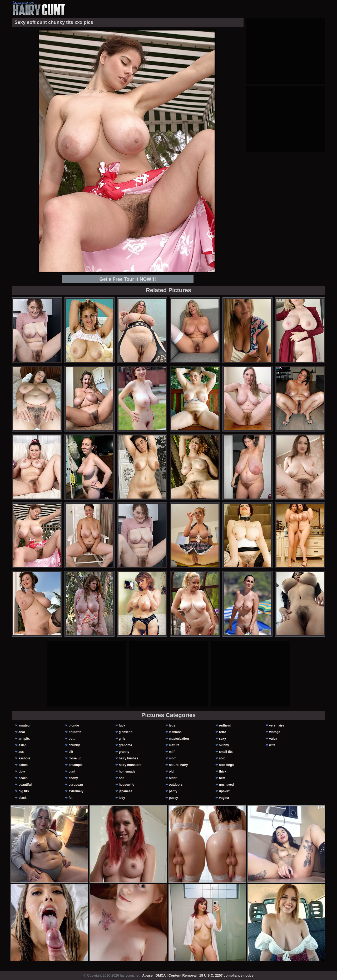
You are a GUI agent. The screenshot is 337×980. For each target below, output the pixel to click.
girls (122, 739)
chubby (74, 745)
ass (21, 752)
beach (23, 778)
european (76, 785)
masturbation (179, 739)
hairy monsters (130, 765)
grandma (125, 745)
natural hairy (178, 765)
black (23, 798)
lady (122, 798)
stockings (226, 765)
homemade (127, 771)
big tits (24, 791)
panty (173, 791)
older (173, 778)
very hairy (277, 725)
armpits (24, 739)
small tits (226, 752)
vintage (275, 732)
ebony (73, 778)
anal (22, 732)
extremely (76, 791)
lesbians (175, 732)
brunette (75, 732)
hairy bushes (128, 758)
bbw (22, 771)
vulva (273, 739)
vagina (224, 798)
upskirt (224, 791)
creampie (76, 765)
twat (222, 778)
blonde (74, 725)
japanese (125, 791)
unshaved (226, 785)
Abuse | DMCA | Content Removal (169, 975)
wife (272, 745)
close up (75, 758)
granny (124, 752)
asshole (24, 758)
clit (71, 752)
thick (223, 771)
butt (72, 739)
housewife (127, 785)
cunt (72, 771)
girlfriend (126, 732)
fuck (122, 725)
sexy (223, 739)
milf (172, 752)
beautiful (25, 785)
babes (23, 765)
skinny (224, 745)
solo (222, 758)
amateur (25, 725)
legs (172, 725)
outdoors (176, 785)
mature (174, 745)
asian (23, 745)
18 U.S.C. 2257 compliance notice (226, 975)
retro (223, 732)
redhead (225, 725)
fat (71, 798)
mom (173, 758)
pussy (173, 798)
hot (121, 778)
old (171, 771)
